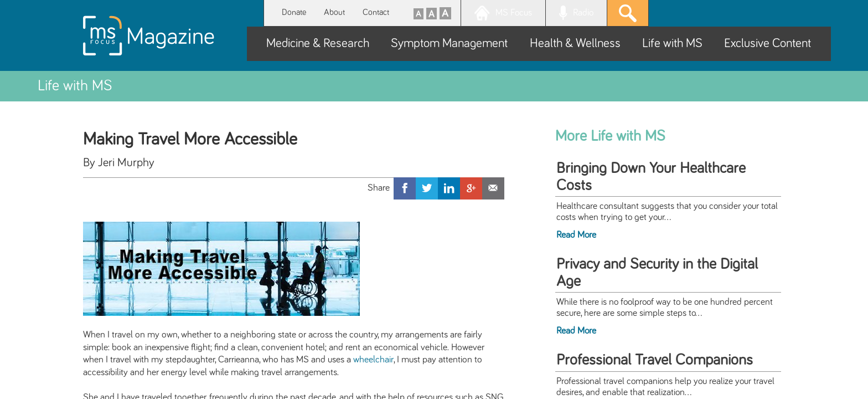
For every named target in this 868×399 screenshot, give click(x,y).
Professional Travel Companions (655, 360)
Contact (376, 12)
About (334, 12)
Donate (294, 12)
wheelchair (373, 360)
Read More (576, 235)
